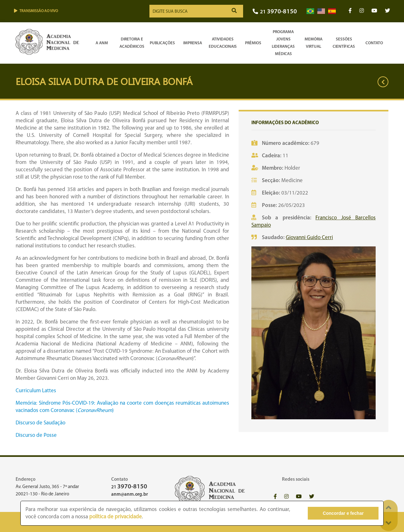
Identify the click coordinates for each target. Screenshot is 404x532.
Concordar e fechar (343, 513)
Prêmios (253, 43)
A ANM (102, 43)
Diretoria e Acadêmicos (132, 43)
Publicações (162, 43)
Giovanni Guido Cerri (309, 238)
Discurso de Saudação (40, 423)
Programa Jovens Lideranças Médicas (283, 43)
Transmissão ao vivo (36, 11)
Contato (374, 43)
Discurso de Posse (36, 435)
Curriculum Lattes (36, 391)
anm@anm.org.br (130, 495)
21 (275, 12)
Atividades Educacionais (223, 43)
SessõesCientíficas (344, 43)
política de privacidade (115, 517)
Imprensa (193, 43)
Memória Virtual (314, 43)
